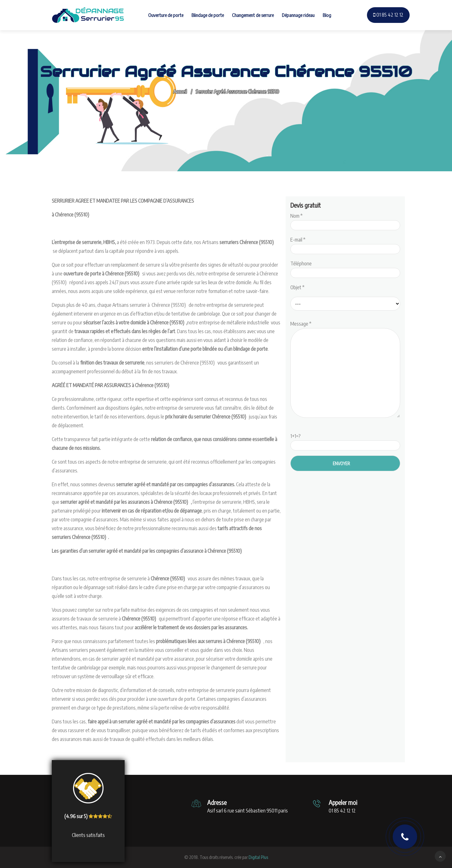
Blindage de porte (208, 15)
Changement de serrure (253, 15)
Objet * (297, 287)
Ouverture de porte (166, 15)
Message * (345, 370)
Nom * (345, 221)
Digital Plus (258, 857)
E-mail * (345, 244)
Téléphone (345, 268)
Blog (327, 15)
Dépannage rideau (298, 15)
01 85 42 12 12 (388, 15)
